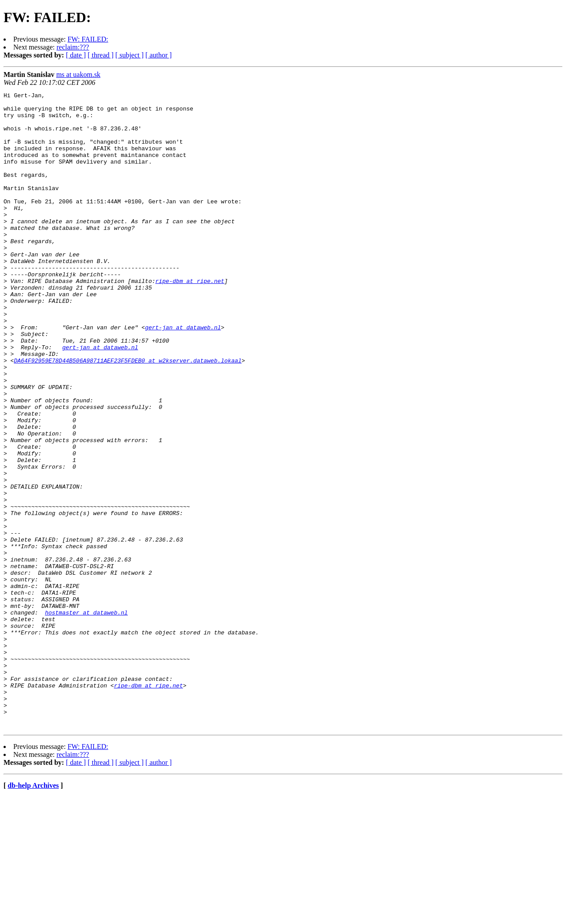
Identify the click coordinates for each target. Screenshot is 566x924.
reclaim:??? (73, 47)
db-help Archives (33, 913)
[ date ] (76, 55)
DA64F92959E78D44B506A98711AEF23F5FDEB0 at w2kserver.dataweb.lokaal (128, 415)
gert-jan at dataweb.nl (183, 375)
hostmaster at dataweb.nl (86, 717)
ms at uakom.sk (78, 74)
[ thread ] (101, 55)
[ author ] (159, 55)
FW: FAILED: (88, 39)
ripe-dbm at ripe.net (190, 319)
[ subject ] (130, 55)
